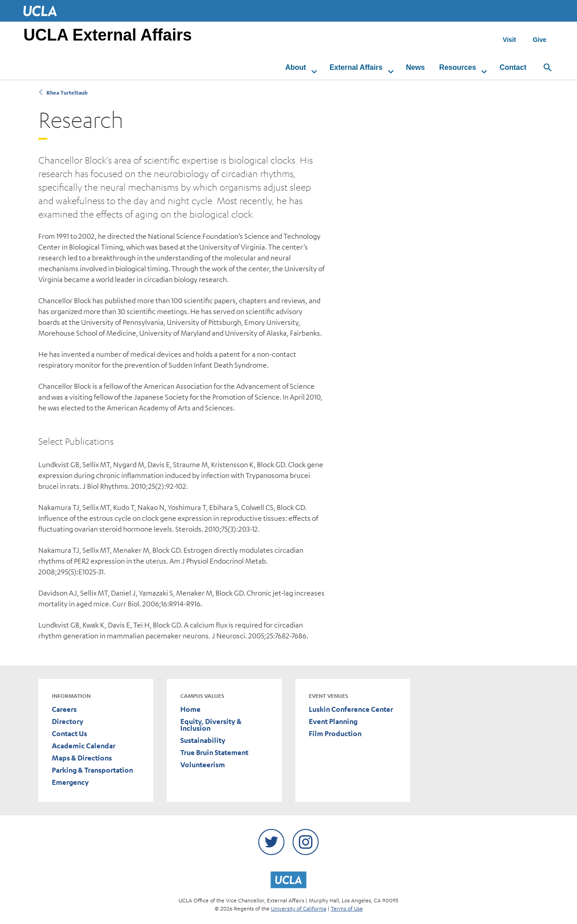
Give (540, 40)
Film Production (335, 734)
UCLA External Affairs (108, 35)
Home (190, 709)
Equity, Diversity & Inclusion (211, 725)
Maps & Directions (82, 758)
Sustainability (203, 740)
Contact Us (69, 734)
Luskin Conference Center (351, 709)
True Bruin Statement (214, 753)
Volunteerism (203, 765)
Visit (509, 40)
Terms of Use (347, 908)
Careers (64, 709)
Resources (451, 67)
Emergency (70, 782)
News (409, 67)
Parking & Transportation (92, 770)
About (289, 67)
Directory (68, 721)
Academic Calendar (84, 746)
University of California (299, 908)
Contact (506, 67)
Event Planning (333, 721)
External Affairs (349, 67)
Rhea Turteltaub (66, 93)
